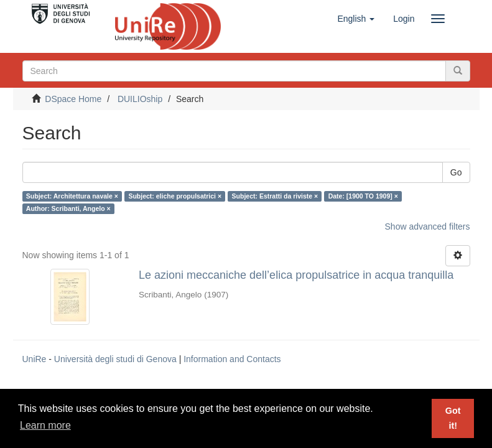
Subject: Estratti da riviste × (275, 196)
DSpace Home (73, 99)
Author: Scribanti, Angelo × (68, 208)
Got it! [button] (453, 418)
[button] (356, 19)
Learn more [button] (45, 425)
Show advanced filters (428, 226)
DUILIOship (140, 99)
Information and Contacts (232, 359)
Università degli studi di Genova (115, 359)
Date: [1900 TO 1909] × (363, 196)
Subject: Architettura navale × (72, 196)
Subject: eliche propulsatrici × (175, 196)
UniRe (35, 359)
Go (456, 172)
